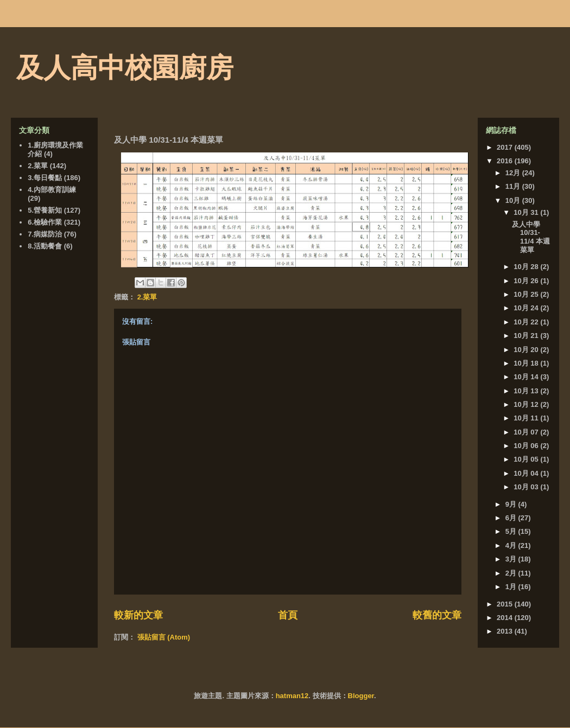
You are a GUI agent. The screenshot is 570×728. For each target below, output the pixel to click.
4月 (512, 545)
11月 (514, 186)
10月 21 (527, 336)
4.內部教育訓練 (52, 190)
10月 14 (527, 377)
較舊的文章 (437, 615)
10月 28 (527, 267)
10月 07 (527, 432)
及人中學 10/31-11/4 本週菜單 (531, 237)
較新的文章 (138, 615)
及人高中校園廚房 (125, 68)
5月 (512, 531)
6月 (512, 518)
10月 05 (527, 459)
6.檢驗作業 (45, 222)
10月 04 (527, 473)
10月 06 (527, 446)
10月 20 (527, 350)
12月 (514, 173)
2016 (506, 161)
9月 (512, 504)
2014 (506, 618)
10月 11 (527, 418)
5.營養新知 (45, 210)
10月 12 (527, 404)
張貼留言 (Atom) (164, 637)
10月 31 (527, 212)
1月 (512, 587)
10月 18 (527, 363)
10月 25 (527, 294)
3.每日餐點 (45, 178)
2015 (506, 604)
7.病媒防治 (45, 234)
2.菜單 (147, 297)
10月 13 (527, 391)
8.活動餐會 (45, 246)
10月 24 (527, 308)
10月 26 (527, 281)
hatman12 (292, 696)
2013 (506, 631)
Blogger (361, 696)
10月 (514, 200)
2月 (512, 573)
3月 (512, 559)
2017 (506, 147)
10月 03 (527, 487)
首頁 (288, 615)
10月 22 (527, 322)
